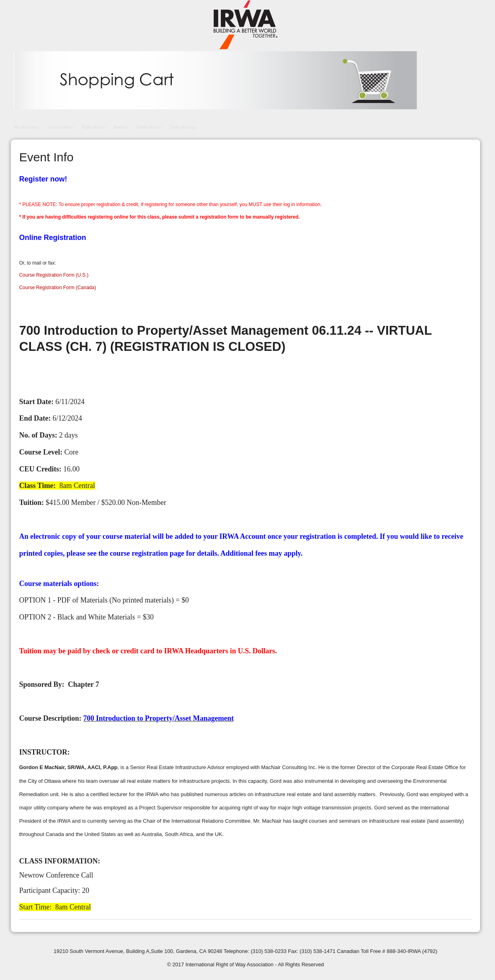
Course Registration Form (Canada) (57, 288)
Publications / (93, 127)
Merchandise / (26, 127)
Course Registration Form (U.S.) (54, 275)
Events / (121, 127)
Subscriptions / (60, 127)
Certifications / (149, 127)
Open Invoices (183, 127)
